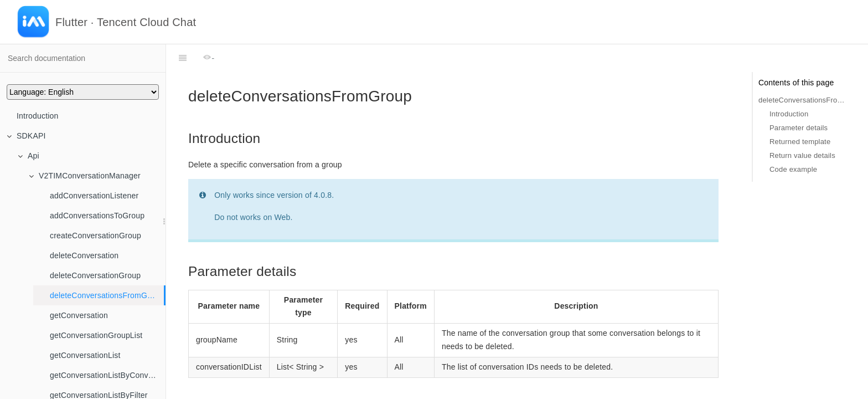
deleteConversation (84, 255)
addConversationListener (94, 196)
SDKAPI (26, 136)
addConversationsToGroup (97, 216)
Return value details (802, 155)
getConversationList (85, 355)
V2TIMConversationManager (85, 176)
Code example (793, 169)
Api (29, 156)
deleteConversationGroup (95, 275)
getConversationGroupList (96, 335)
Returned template (800, 142)
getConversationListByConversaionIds (108, 375)
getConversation (79, 315)
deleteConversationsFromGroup (107, 295)
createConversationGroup (95, 236)
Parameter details (799, 128)
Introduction (38, 116)
